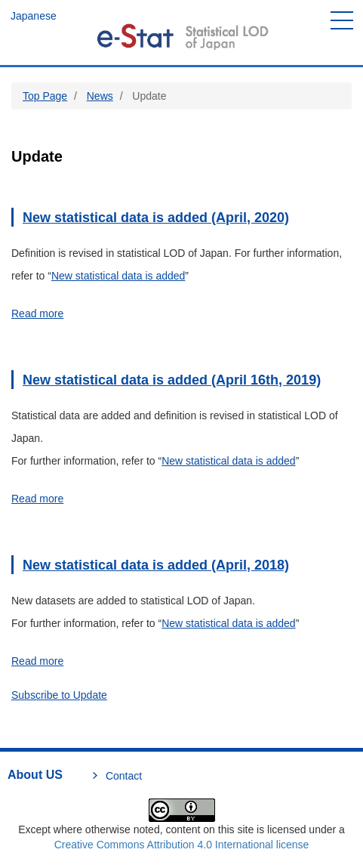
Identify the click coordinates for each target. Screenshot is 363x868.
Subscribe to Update (59, 695)
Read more (37, 314)
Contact (124, 776)
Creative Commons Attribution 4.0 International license (182, 845)
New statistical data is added (118, 276)
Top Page (45, 96)
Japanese (34, 16)
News (100, 96)
